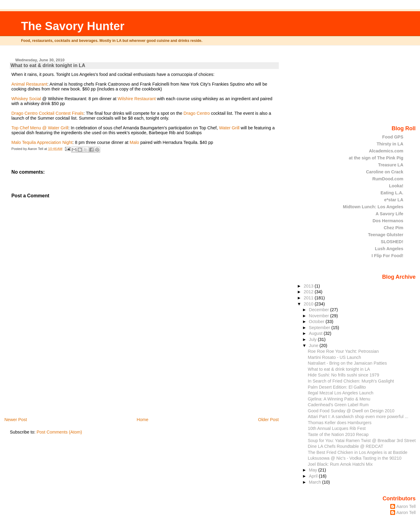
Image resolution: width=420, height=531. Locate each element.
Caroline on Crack (385, 172)
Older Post (268, 420)
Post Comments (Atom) (59, 432)
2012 (309, 292)
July (313, 339)
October (317, 322)
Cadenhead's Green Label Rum (338, 405)
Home (142, 420)
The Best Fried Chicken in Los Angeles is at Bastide (358, 452)
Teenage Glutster (386, 235)
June (314, 345)
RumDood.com (388, 179)
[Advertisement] (55, 374)
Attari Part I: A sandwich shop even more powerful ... (358, 417)
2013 (309, 286)
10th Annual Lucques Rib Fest (337, 428)
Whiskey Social (26, 99)
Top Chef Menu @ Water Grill (40, 128)
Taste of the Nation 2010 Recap (338, 434)
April (314, 476)
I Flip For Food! (388, 256)
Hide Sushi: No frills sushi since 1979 (344, 375)
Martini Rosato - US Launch (335, 357)
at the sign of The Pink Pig (376, 158)
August (316, 333)
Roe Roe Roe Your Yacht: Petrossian (343, 351)
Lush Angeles (389, 249)
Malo (135, 142)
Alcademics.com (386, 151)
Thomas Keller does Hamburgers (340, 423)
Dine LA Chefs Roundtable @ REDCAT (346, 446)
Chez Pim (393, 228)
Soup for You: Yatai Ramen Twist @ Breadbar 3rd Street (362, 441)
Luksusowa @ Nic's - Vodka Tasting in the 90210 (355, 458)
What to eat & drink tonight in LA (48, 65)
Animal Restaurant (29, 84)
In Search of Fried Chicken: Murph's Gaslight (351, 381)
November (319, 316)
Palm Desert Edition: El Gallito (337, 387)
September (320, 328)
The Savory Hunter (73, 26)
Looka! (396, 186)
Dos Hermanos (388, 221)
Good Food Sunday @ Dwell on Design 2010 (351, 411)
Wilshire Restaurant (137, 99)
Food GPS (393, 137)
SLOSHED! (392, 242)
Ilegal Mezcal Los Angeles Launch (341, 393)
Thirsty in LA (390, 144)
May (314, 470)
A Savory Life (389, 214)
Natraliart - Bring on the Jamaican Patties (347, 363)
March (316, 482)
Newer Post (15, 420)
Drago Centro (196, 113)
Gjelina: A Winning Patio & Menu (339, 399)
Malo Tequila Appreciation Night (42, 142)
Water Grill (229, 128)
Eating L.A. (392, 193)
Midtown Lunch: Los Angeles (373, 207)
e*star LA (394, 200)
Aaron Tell (406, 506)
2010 (309, 304)
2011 (309, 298)
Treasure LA (391, 165)
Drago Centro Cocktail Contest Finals (47, 113)
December (319, 310)
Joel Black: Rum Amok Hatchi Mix (340, 464)
